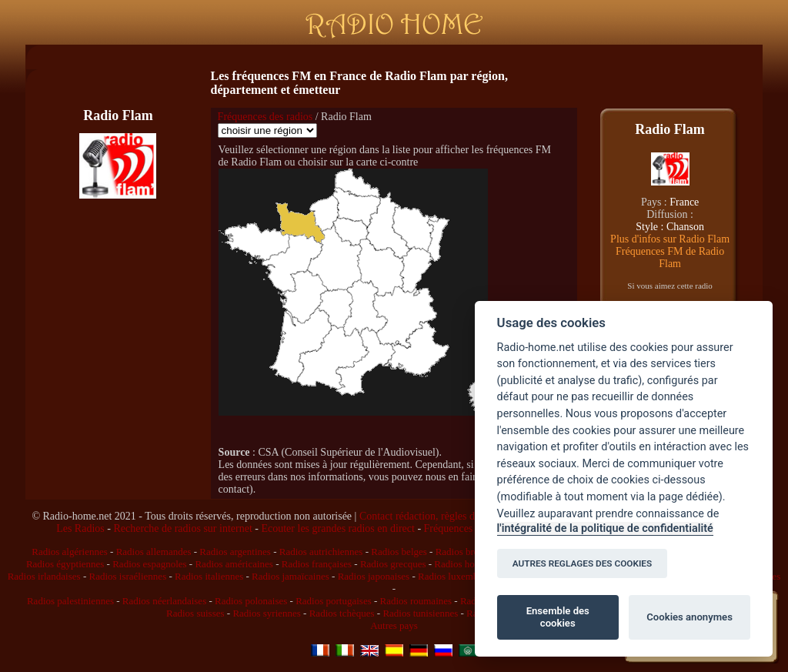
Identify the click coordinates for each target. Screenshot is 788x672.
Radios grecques (393, 564)
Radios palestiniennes (70, 601)
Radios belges (399, 552)
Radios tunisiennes (420, 613)
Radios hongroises (471, 564)
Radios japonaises (374, 576)
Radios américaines (234, 564)
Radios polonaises (251, 601)
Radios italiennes (209, 576)
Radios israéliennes (127, 576)
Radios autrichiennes (321, 552)
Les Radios (80, 528)
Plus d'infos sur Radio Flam (670, 239)
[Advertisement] (391, 57)
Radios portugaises (334, 601)
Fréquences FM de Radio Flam (670, 257)
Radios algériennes (70, 552)
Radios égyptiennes (65, 564)
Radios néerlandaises (164, 601)
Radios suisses (195, 613)
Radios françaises (317, 564)
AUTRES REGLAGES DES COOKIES (583, 563)
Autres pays (394, 625)
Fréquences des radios (265, 117)
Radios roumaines (416, 601)
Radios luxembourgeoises (469, 576)
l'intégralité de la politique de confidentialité (605, 528)
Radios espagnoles (149, 564)
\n (267, 130)
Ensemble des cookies (558, 617)
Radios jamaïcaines (290, 576)
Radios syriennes (266, 613)
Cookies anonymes (689, 617)
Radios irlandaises (44, 576)
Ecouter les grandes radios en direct (337, 528)
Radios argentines (235, 552)
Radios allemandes (154, 552)
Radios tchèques (342, 613)
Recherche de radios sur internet (182, 528)
